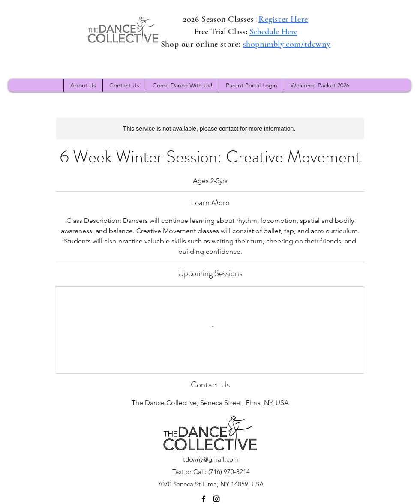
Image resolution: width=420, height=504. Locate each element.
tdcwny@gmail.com (211, 459)
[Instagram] (216, 499)
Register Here (283, 19)
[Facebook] (204, 499)
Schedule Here (273, 32)
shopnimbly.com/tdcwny (287, 44)
